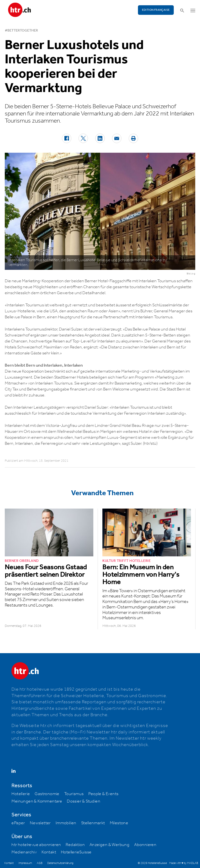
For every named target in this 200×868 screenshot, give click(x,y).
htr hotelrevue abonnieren (36, 845)
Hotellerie (21, 794)
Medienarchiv (24, 852)
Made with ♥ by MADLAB (184, 863)
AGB (40, 863)
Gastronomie (47, 794)
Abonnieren (145, 845)
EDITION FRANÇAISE (156, 10)
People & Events (103, 794)
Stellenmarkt (93, 823)
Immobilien (66, 823)
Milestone (119, 823)
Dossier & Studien (84, 801)
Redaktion (75, 845)
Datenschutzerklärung (60, 863)
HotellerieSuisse (76, 852)
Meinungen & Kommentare (37, 801)
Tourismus (74, 794)
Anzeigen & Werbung (109, 845)
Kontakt (49, 852)
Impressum (25, 863)
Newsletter (40, 823)
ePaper (18, 823)
